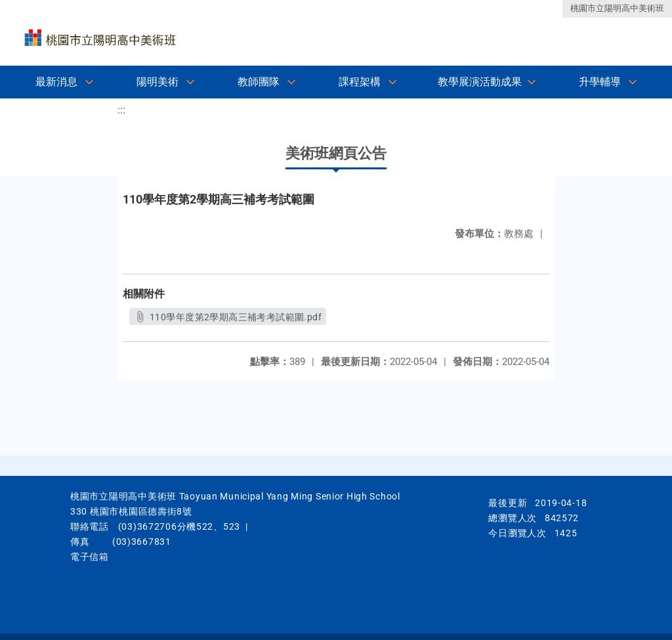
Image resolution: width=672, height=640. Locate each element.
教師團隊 (259, 82)
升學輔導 (600, 82)
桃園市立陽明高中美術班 (617, 8)
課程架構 (360, 82)
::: (121, 110)
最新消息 (56, 82)
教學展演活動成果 (480, 82)
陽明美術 (157, 82)
